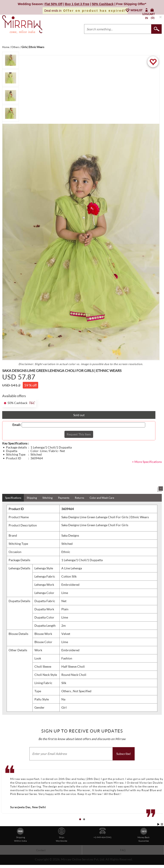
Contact (41, 850)
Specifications (13, 498)
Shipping (32, 498)
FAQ (123, 850)
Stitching (47, 498)
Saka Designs (70, 535)
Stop (162, 824)
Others (66, 691)
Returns (79, 498)
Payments (64, 498)
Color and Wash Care (102, 498)
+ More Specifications (147, 462)
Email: (17, 425)
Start (158, 824)
